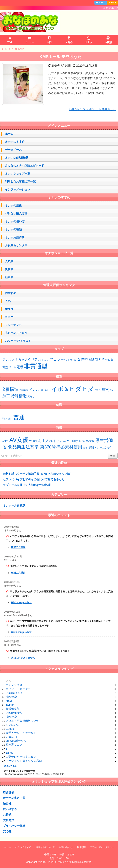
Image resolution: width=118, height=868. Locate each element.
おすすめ (11, 293)
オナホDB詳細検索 (17, 158)
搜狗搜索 (11, 697)
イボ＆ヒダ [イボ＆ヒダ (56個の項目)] (66, 389)
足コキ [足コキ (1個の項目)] (12, 367)
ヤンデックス (14, 685)
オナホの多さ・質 (14, 798)
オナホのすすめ (15, 142)
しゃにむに (13, 725)
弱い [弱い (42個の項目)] (5, 419)
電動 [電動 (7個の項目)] (20, 367)
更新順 (9, 269)
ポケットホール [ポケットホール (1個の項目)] (69, 360)
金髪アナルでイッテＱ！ (21, 733)
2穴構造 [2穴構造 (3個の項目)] (24, 390)
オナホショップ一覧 (18, 174)
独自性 (7, 803)
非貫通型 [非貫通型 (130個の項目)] (36, 366)
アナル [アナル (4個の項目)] (7, 360)
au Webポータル (16, 741)
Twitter (10, 705)
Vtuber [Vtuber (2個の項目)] (33, 441)
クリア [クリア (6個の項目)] (33, 359)
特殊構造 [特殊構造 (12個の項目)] (19, 396)
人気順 (9, 261)
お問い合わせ (66, 847)
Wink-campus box (21, 602)
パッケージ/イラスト (18, 341)
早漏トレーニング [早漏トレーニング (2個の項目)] (99, 447)
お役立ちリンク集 (16, 245)
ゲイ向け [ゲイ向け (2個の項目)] (72, 441)
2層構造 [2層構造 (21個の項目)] (11, 389)
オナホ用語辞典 (15, 237)
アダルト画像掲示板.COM (22, 721)
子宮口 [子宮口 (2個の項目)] (97, 390)
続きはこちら (11, 766)
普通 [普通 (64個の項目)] (19, 417)
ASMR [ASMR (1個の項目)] (5, 441)
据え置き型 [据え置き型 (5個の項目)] (97, 359)
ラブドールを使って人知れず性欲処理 (27, 485)
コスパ (9, 317)
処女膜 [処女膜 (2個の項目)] (90, 441)
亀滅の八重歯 (18, 547)
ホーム (9, 134)
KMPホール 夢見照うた (60, 57)
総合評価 (9, 792)
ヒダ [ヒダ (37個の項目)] (88, 389)
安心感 (7, 831)
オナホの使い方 (15, 221)
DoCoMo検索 (14, 713)
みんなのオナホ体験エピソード (25, 166)
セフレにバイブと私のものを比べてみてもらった (34, 479)
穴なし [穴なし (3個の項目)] (31, 396)
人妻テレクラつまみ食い (21, 757)
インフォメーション (18, 189)
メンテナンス (13, 325)
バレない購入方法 (16, 213)
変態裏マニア (14, 745)
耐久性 (9, 309)
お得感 (7, 815)
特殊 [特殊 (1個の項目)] (108, 360)
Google (10, 729)
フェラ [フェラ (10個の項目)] (55, 359)
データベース (13, 150)
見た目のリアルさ (16, 333)
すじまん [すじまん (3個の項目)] (59, 441)
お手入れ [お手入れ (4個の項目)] (45, 441)
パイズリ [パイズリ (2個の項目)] (44, 360)
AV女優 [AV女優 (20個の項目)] (19, 440)
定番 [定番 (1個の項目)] (85, 448)
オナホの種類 (13, 229)
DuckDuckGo (14, 693)
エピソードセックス (18, 689)
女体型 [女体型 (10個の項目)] (82, 359)
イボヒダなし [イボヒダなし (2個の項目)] (44, 390)
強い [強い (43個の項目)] (10, 418)
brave (9, 701)
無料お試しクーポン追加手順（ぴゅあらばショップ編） (38, 474)
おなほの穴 (61, 862)
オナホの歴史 (13, 205)
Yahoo (9, 753)
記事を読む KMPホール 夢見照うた (92, 109)
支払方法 (9, 820)
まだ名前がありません (23, 658)
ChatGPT (11, 737)
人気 (8, 301)
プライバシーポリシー (102, 847)
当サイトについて (45, 847)
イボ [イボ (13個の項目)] (33, 389)
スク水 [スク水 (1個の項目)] (82, 441)
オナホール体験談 (14, 505)
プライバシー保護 (14, 826)
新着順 (9, 277)
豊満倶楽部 (13, 709)
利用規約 (82, 847)
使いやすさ (10, 809)
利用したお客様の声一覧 (20, 181)
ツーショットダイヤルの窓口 (24, 761)
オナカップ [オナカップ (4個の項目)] (20, 360)
